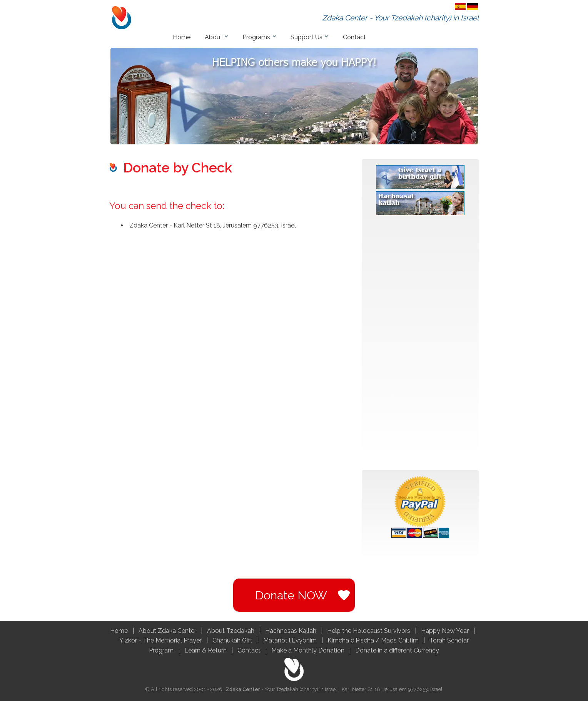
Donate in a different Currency (397, 650)
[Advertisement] (420, 342)
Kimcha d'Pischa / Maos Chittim (373, 640)
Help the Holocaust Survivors (369, 631)
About (214, 37)
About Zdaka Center (167, 631)
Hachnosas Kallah (291, 631)
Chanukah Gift (233, 640)
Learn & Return (205, 650)
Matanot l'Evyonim (291, 640)
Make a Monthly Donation (308, 650)
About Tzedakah (231, 631)
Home (182, 37)
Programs (256, 37)
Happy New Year (445, 631)
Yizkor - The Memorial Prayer (160, 640)
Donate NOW (291, 595)
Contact (354, 37)
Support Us (307, 37)
